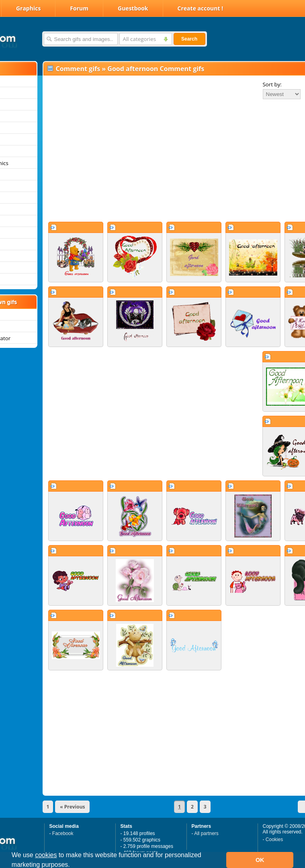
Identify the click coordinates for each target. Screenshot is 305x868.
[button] (73, 866)
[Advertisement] (154, 160)
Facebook (63, 833)
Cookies (274, 839)
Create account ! (201, 8)
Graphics (28, 8)
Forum (79, 8)
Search (189, 39)
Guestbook (133, 8)
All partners (206, 833)
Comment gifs (78, 69)
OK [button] (260, 860)
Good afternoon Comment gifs (156, 69)
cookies (46, 855)
